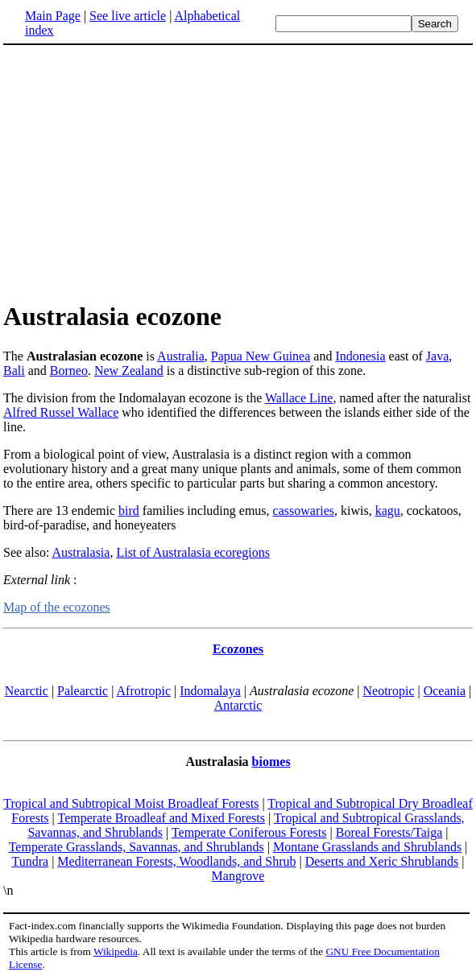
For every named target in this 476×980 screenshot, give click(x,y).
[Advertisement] (238, 172)
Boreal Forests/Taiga (389, 832)
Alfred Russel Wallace (61, 412)
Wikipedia (116, 951)
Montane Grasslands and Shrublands (367, 847)
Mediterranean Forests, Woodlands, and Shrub (176, 861)
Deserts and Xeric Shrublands (382, 861)
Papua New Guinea (261, 356)
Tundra (30, 861)
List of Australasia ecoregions (193, 552)
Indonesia (360, 356)
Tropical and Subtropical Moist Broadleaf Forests (131, 803)
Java (437, 356)
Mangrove (238, 876)
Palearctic (83, 691)
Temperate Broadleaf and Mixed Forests (161, 818)
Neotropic (389, 691)
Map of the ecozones (57, 607)
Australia (181, 356)
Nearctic (27, 691)
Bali (14, 371)
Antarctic (238, 705)
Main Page (53, 16)
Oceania (445, 691)
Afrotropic (144, 691)
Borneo (69, 371)
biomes (271, 762)
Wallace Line (299, 398)
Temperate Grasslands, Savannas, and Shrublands (137, 847)
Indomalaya (210, 691)
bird (129, 511)
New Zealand (129, 371)
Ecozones (238, 649)
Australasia (81, 552)
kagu (388, 511)
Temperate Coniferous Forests (249, 832)
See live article (128, 16)
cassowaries (304, 511)
